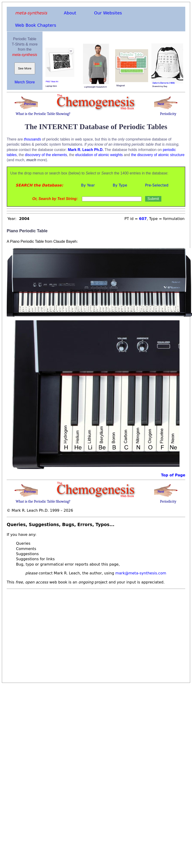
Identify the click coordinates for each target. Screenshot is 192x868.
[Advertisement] (44, 634)
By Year (88, 185)
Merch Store (25, 82)
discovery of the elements (46, 155)
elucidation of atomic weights (99, 155)
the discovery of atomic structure (158, 155)
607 (143, 219)
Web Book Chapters (36, 25)
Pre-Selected (157, 185)
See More (25, 68)
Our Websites (108, 13)
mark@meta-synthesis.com (141, 573)
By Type (120, 185)
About (70, 13)
